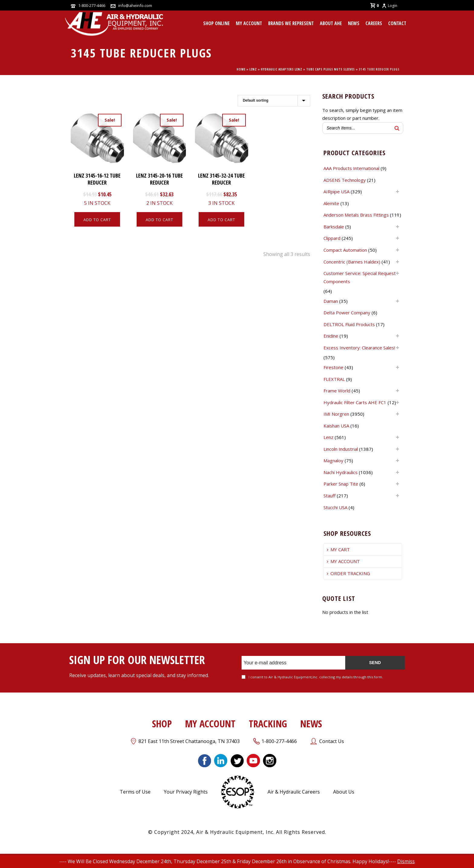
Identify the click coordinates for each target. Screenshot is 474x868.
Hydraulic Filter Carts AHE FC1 (355, 402)
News (354, 23)
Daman (331, 301)
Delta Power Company (347, 313)
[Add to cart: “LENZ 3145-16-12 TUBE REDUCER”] (97, 219)
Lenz (253, 69)
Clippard (332, 238)
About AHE (331, 23)
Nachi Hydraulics (341, 472)
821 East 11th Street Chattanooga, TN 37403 (189, 741)
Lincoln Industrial (341, 449)
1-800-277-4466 (92, 5)
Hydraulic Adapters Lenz (282, 69)
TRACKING (268, 724)
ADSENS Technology (345, 180)
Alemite (331, 203)
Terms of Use (135, 792)
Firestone (333, 367)
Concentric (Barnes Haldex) (352, 262)
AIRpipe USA (336, 192)
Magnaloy (333, 460)
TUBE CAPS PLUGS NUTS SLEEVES (331, 69)
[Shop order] (274, 101)
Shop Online (216, 23)
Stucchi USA (335, 507)
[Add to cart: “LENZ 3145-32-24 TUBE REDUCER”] (221, 219)
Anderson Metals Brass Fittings (356, 215)
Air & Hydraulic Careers (294, 792)
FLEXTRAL (334, 379)
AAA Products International (351, 168)
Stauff (330, 496)
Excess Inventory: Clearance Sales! (359, 348)
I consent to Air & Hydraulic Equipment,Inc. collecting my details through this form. (316, 677)
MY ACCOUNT (249, 23)
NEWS (311, 724)
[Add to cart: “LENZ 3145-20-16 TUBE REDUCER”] (159, 219)
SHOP (162, 724)
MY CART (338, 549)
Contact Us (332, 741)
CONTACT (397, 23)
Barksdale (334, 227)
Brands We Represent (291, 23)
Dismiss (406, 861)
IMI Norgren (336, 414)
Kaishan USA (336, 426)
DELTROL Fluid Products (349, 324)
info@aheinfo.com (135, 5)
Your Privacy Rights (186, 792)
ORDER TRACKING (348, 573)
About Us (344, 792)
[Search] (397, 128)
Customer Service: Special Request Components (360, 277)
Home (241, 69)
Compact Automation (345, 250)
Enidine (331, 336)
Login (390, 6)
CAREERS (374, 23)
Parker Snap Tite (341, 484)
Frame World (337, 391)
